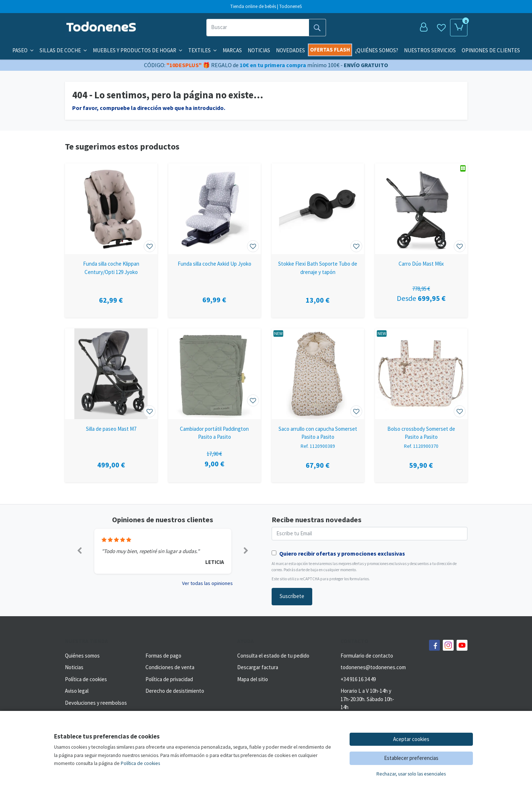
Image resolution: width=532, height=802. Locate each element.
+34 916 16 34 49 (358, 679)
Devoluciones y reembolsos (96, 703)
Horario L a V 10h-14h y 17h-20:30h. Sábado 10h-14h (367, 699)
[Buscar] (258, 28)
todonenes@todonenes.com (373, 667)
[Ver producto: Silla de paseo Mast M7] (111, 374)
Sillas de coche (63, 50)
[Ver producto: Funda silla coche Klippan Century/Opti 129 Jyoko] (111, 209)
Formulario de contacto (367, 656)
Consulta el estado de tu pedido (273, 656)
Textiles (203, 50)
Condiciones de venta (170, 667)
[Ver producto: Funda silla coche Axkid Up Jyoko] (215, 209)
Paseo (23, 50)
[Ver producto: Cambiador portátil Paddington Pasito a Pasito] (215, 374)
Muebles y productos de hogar (138, 50)
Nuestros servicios (430, 50)
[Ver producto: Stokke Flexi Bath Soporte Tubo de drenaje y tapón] (318, 209)
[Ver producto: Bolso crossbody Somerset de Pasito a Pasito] (421, 374)
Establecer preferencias (411, 758)
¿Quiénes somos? (377, 50)
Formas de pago (163, 656)
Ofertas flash (330, 50)
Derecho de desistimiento (175, 691)
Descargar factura (258, 667)
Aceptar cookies (411, 739)
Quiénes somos (82, 656)
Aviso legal (77, 691)
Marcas (232, 50)
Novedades (290, 50)
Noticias (259, 50)
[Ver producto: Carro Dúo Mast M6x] (421, 209)
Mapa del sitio (253, 679)
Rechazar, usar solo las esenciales (411, 774)
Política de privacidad (169, 679)
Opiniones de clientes (491, 50)
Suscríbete (292, 596)
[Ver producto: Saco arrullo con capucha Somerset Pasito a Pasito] (318, 374)
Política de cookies (86, 679)
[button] (80, 551)
